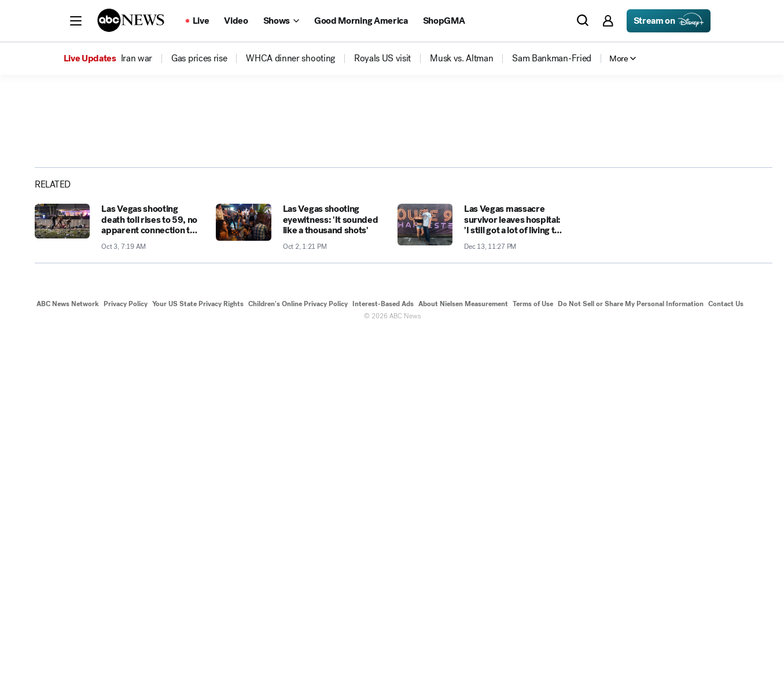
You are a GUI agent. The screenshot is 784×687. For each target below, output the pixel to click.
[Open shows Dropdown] (281, 21)
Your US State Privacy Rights (198, 657)
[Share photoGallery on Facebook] (646, 270)
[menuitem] (137, 58)
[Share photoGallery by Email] (704, 270)
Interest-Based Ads (383, 657)
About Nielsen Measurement (463, 657)
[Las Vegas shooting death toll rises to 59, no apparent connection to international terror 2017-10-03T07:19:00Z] (118, 581)
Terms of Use (533, 657)
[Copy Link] (733, 270)
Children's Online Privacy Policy (298, 657)
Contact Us (726, 657)
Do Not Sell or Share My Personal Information (631, 657)
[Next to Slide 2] (569, 347)
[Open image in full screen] (571, 201)
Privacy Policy (126, 657)
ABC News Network (68, 657)
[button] (76, 21)
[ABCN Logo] (131, 20)
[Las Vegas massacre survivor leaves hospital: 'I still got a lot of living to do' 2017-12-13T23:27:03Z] (481, 581)
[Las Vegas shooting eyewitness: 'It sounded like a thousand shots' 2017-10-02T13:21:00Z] (299, 581)
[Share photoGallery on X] (675, 270)
